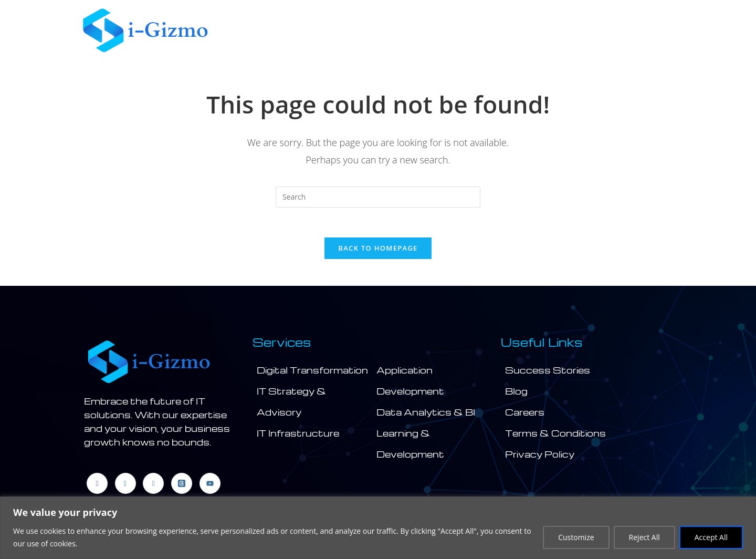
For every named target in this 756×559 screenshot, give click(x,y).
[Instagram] (153, 485)
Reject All (644, 537)
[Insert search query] (378, 197)
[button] (343, 30)
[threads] (182, 485)
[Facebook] (97, 485)
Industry (481, 30)
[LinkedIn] (125, 485)
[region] (378, 528)
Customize (576, 537)
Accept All (711, 537)
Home (281, 30)
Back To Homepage (378, 250)
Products (552, 30)
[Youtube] (210, 485)
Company (340, 30)
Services (412, 30)
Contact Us (631, 30)
